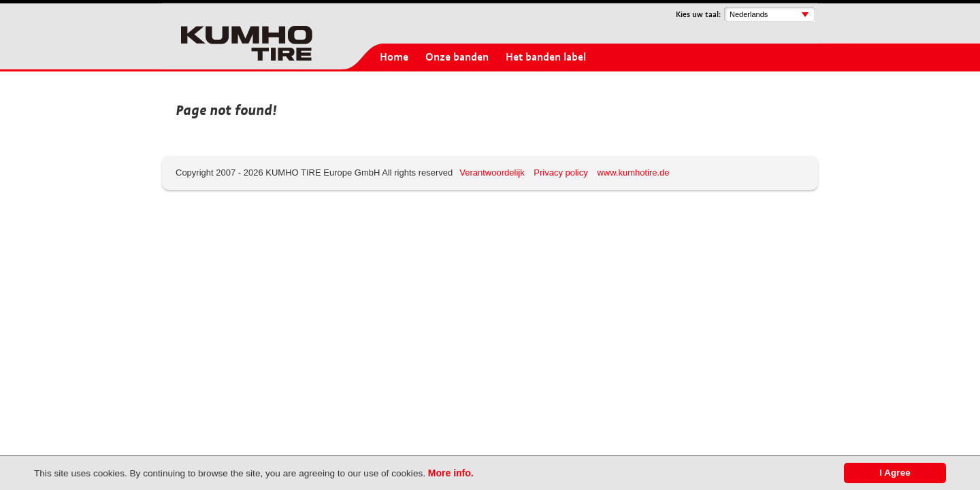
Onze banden (457, 57)
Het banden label (546, 57)
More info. (451, 473)
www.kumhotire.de (633, 173)
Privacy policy (560, 173)
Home (394, 57)
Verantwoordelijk (492, 173)
